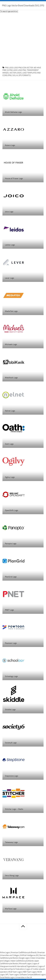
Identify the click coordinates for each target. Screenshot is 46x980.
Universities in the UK (24, 977)
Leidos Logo (10, 245)
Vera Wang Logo (12, 875)
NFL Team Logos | (13, 975)
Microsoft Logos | (26, 964)
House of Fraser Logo (14, 178)
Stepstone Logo (11, 776)
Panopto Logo (11, 544)
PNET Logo (9, 610)
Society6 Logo (11, 743)
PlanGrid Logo (11, 577)
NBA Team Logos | (30, 972)
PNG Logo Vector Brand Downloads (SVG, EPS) (23, 5)
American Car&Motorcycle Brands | (24, 952)
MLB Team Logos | (16, 972)
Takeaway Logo (11, 842)
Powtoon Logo (11, 643)
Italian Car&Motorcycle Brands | (23, 961)
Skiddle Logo (10, 709)
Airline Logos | (5, 952)
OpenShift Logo (11, 510)
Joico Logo (9, 212)
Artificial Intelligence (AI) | (30, 955)
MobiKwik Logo (11, 378)
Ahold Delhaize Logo (13, 112)
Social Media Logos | (8, 977)
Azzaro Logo (10, 145)
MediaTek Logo (11, 311)
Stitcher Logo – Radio (14, 809)
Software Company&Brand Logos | (33, 975)
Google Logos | (25, 958)
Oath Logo (9, 444)
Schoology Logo (11, 676)
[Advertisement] (23, 39)
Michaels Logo (11, 344)
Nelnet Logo (10, 411)
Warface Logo (11, 909)
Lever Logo (9, 278)
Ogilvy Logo (10, 477)
